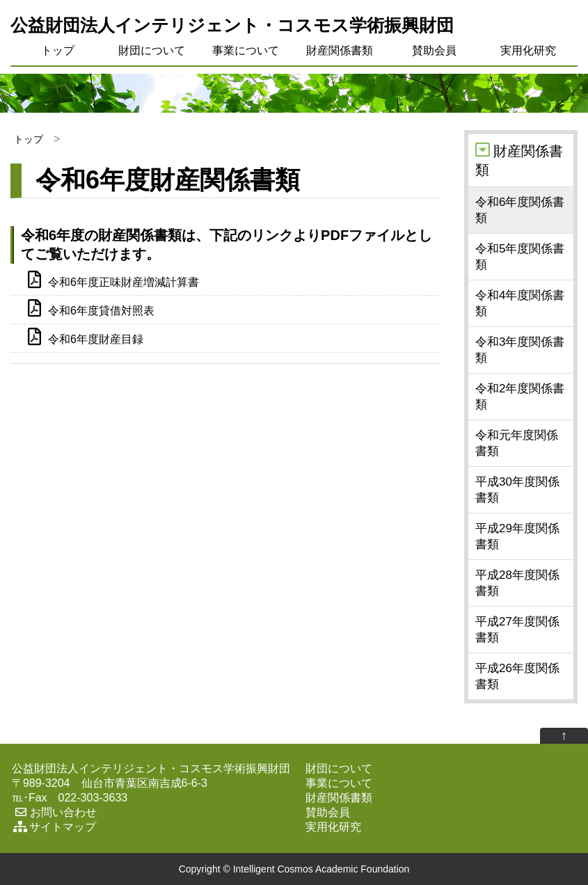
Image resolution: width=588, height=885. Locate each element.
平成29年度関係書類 (517, 536)
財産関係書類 (340, 50)
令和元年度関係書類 (517, 443)
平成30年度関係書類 (517, 490)
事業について (246, 50)
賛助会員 (434, 50)
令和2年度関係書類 (520, 397)
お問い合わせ (54, 812)
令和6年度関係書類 (520, 210)
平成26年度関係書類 (517, 676)
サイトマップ (54, 827)
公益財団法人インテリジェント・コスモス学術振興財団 (232, 25)
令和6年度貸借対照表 (91, 310)
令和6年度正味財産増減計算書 (113, 281)
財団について (152, 50)
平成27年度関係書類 (517, 630)
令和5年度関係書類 (520, 257)
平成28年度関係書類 (517, 583)
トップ (58, 50)
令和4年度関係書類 (520, 303)
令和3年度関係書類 (520, 350)
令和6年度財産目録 (86, 338)
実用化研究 (528, 50)
